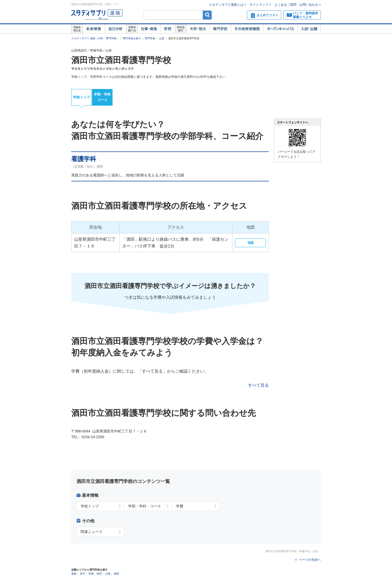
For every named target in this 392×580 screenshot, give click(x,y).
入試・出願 (309, 29)
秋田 (99, 574)
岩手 (82, 574)
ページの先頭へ (310, 560)
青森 (74, 574)
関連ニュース (92, 532)
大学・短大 (198, 29)
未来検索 (94, 29)
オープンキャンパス (280, 29)
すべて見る (258, 385)
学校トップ (81, 97)
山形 (162, 38)
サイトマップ (259, 5)
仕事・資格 (149, 29)
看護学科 (84, 159)
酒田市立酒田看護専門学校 (121, 60)
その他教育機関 (247, 29)
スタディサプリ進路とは (226, 5)
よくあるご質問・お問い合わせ (296, 5)
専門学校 (220, 29)
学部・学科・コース (145, 506)
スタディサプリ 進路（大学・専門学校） (95, 38)
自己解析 (115, 29)
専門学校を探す (132, 38)
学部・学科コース (102, 97)
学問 (168, 29)
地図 (251, 243)
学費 (180, 506)
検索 (207, 15)
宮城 (91, 574)
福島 (116, 574)
